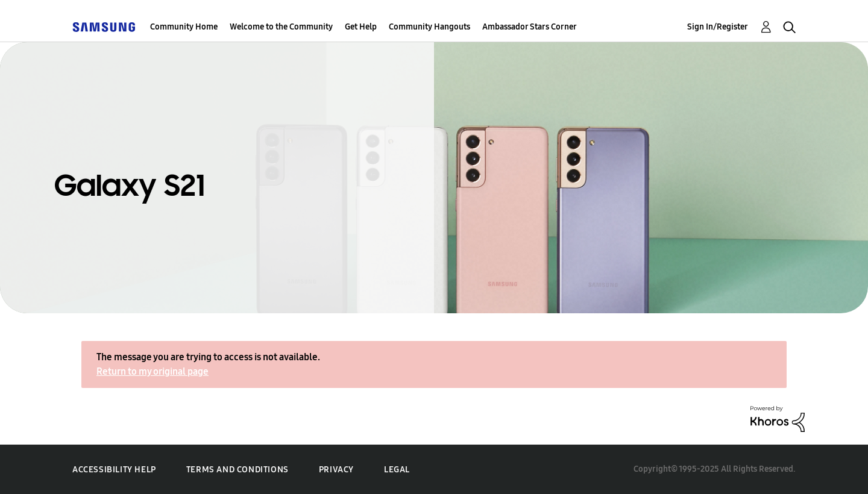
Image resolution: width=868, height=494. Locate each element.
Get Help (361, 27)
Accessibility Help (114, 470)
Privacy (336, 470)
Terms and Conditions (237, 470)
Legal (397, 470)
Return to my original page (153, 371)
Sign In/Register (718, 27)
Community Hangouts (429, 27)
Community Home (184, 27)
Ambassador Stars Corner (530, 27)
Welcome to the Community (281, 27)
